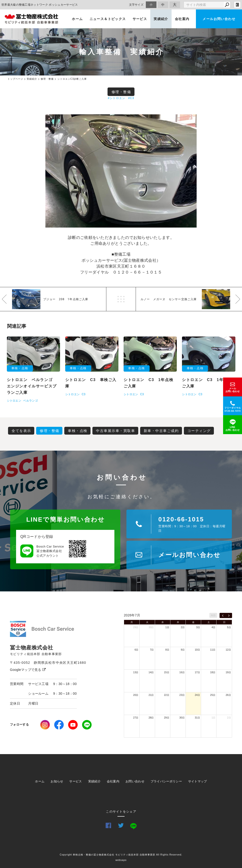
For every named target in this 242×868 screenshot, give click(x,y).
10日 (197, 650)
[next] (229, 615)
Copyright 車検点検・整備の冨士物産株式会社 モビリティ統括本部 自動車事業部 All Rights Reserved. (121, 855)
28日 (151, 718)
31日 (197, 718)
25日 (213, 695)
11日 (213, 650)
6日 (136, 650)
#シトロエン (117, 98)
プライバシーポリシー (166, 781)
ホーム (77, 19)
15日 (167, 672)
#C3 (131, 98)
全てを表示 (21, 431)
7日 (152, 650)
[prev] (223, 615)
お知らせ (57, 781)
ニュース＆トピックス (108, 19)
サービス (140, 19)
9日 (183, 650)
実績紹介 (161, 19)
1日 (167, 627)
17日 (197, 672)
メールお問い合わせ (219, 19)
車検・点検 (78, 431)
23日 (182, 695)
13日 (136, 672)
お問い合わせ (135, 781)
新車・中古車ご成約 (161, 431)
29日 (136, 627)
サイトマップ (198, 781)
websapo (121, 860)
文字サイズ (136, 5)
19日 (228, 672)
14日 (151, 672)
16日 (182, 672)
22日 (167, 695)
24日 (197, 695)
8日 (167, 650)
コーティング (199, 431)
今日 (213, 615)
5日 (229, 627)
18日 (213, 672)
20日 (136, 695)
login (237, 5)
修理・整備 (121, 92)
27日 (136, 718)
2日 (183, 627)
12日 (228, 650)
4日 (213, 627)
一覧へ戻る (121, 299)
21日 (151, 695)
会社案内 (182, 19)
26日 (228, 695)
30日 (151, 627)
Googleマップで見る (28, 670)
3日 (198, 627)
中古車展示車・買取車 (115, 431)
